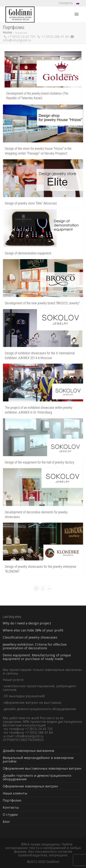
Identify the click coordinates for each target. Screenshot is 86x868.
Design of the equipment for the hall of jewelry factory (40, 461)
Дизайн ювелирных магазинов (28, 751)
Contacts (66, 3)
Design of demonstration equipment (29, 252)
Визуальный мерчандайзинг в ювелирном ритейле (38, 759)
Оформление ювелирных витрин (30, 786)
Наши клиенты (15, 793)
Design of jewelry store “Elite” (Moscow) (31, 202)
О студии (10, 814)
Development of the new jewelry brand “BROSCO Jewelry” (42, 302)
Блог (6, 822)
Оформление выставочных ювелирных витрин (42, 768)
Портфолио (12, 800)
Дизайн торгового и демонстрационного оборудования (37, 777)
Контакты (11, 807)
